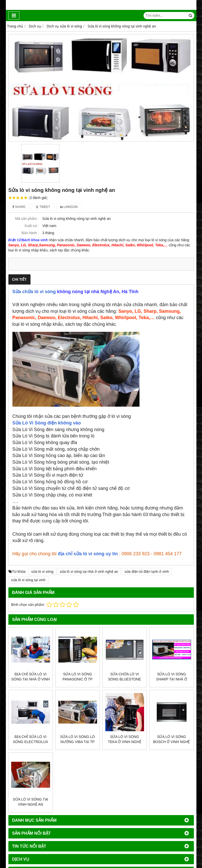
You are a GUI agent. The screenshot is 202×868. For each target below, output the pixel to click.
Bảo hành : (30, 233)
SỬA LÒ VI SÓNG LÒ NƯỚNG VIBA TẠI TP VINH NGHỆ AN (77, 742)
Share (19, 207)
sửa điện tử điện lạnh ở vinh (147, 572)
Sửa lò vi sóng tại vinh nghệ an (31, 802)
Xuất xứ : (32, 226)
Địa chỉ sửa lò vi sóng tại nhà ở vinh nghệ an (30, 679)
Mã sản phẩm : (27, 219)
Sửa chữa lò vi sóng (34, 292)
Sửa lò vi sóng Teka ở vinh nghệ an (124, 742)
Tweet (43, 207)
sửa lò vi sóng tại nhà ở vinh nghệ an (89, 572)
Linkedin (69, 207)
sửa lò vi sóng (42, 572)
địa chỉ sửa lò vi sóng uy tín (88, 554)
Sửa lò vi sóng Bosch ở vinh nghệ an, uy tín (171, 742)
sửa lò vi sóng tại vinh (28, 580)
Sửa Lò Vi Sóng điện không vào (47, 423)
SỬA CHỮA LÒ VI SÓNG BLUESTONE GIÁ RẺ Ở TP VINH (125, 679)
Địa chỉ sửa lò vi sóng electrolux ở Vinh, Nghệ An (30, 742)
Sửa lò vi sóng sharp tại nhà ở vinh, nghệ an (171, 679)
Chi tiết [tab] (19, 279)
